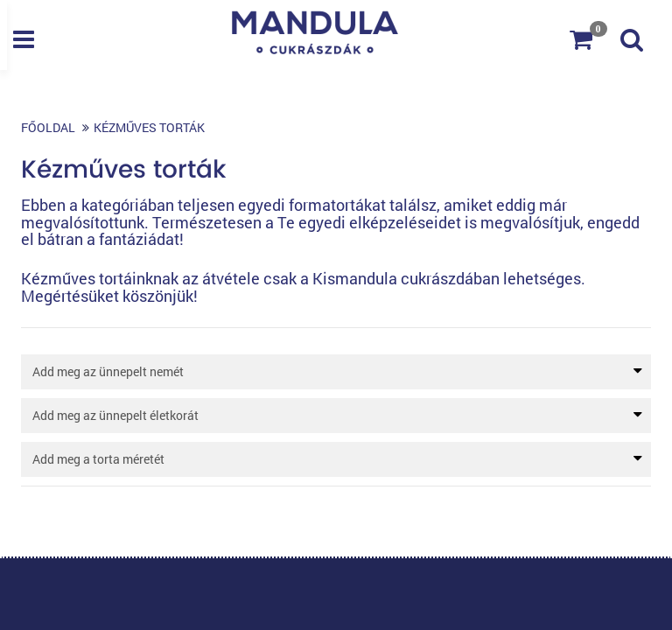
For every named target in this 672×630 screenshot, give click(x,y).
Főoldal (48, 127)
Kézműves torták (149, 127)
